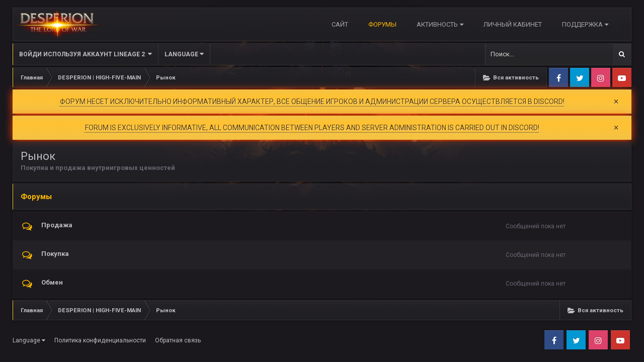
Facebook (558, 77)
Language (184, 54)
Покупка (55, 251)
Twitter (580, 77)
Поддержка (585, 24)
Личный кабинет (513, 24)
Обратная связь (178, 338)
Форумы (382, 24)
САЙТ (340, 24)
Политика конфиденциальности (100, 338)
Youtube (622, 77)
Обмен (52, 280)
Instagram (601, 77)
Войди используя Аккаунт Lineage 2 (86, 54)
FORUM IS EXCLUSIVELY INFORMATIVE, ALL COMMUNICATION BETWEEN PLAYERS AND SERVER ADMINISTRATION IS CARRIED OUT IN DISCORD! (312, 127)
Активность (440, 24)
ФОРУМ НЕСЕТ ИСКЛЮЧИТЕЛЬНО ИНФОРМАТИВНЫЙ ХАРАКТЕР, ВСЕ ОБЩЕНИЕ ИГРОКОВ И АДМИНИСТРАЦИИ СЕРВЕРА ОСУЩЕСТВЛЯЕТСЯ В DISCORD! (312, 102)
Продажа (57, 222)
